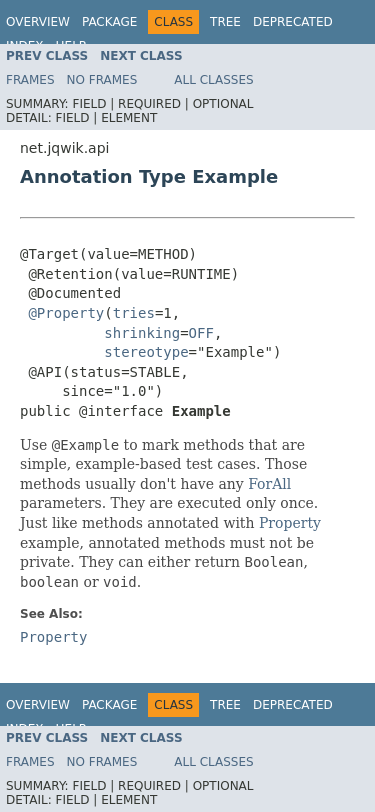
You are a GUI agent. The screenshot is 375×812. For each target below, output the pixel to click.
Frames (30, 80)
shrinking (142, 333)
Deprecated (293, 22)
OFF (201, 333)
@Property (66, 313)
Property (290, 523)
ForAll (269, 484)
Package (109, 22)
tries (134, 313)
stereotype (146, 352)
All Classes (213, 80)
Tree (225, 22)
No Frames (102, 80)
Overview (38, 22)
